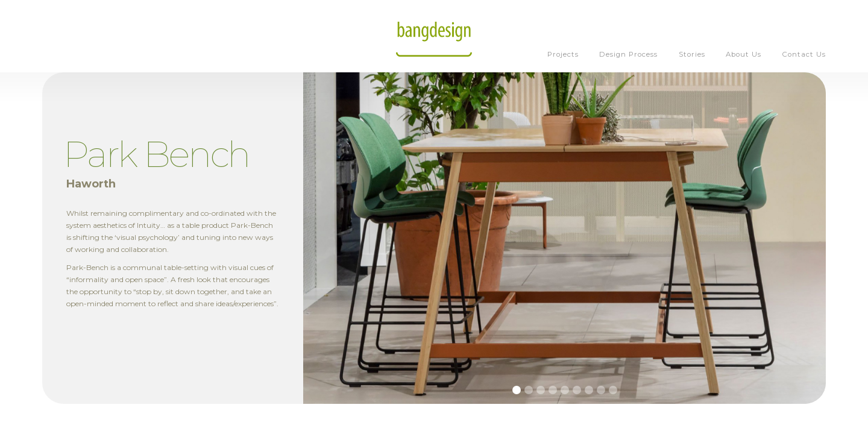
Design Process (628, 54)
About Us (744, 54)
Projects (563, 54)
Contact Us (804, 54)
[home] (434, 36)
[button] (517, 390)
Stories (692, 54)
